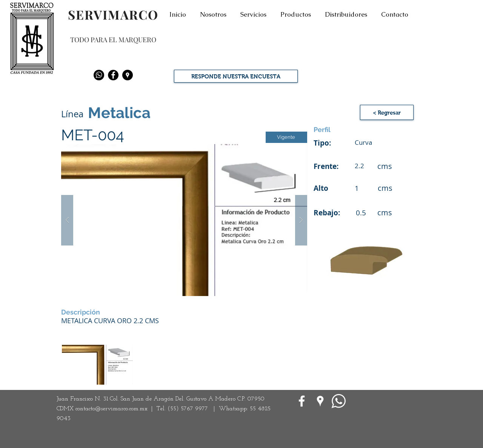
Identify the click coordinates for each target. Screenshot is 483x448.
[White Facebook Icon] (302, 401)
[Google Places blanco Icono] (320, 401)
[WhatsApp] (339, 401)
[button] (184, 220)
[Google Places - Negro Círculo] (128, 75)
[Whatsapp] (99, 75)
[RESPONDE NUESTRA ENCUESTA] (236, 76)
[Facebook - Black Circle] (113, 75)
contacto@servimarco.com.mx (112, 409)
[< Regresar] (387, 112)
